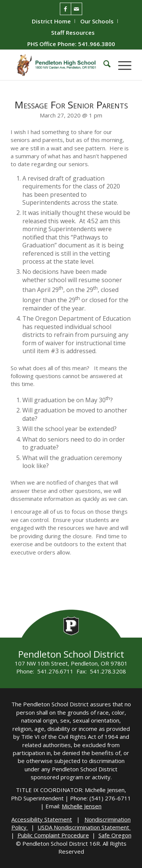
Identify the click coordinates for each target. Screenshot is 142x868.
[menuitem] (51, 21)
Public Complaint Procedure (53, 835)
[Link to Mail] (76, 9)
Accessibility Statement (42, 819)
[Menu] (121, 65)
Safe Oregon (115, 835)
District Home (51, 21)
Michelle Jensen (82, 806)
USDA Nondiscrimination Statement (84, 827)
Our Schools (97, 21)
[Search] (103, 65)
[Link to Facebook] (66, 9)
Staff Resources (73, 32)
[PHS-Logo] (59, 65)
